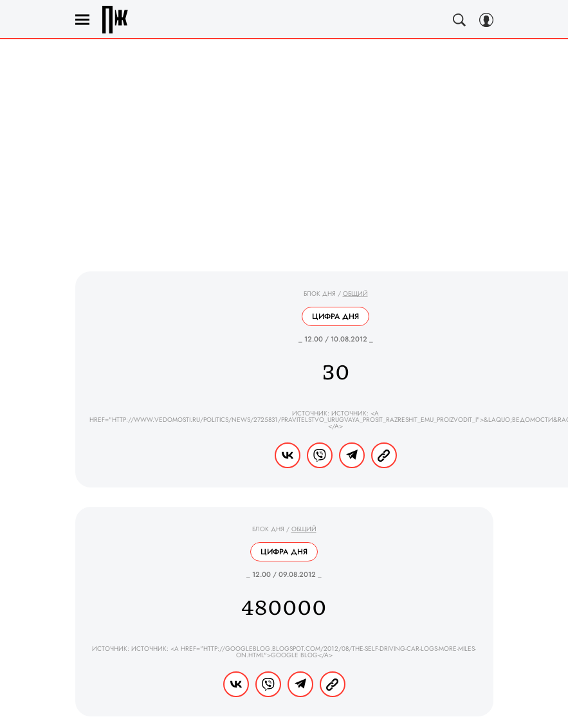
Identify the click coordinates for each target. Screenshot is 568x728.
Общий (355, 294)
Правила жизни (115, 20)
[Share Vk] (288, 455)
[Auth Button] (486, 20)
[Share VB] (320, 455)
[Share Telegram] (352, 455)
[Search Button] (459, 20)
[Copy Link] (384, 455)
